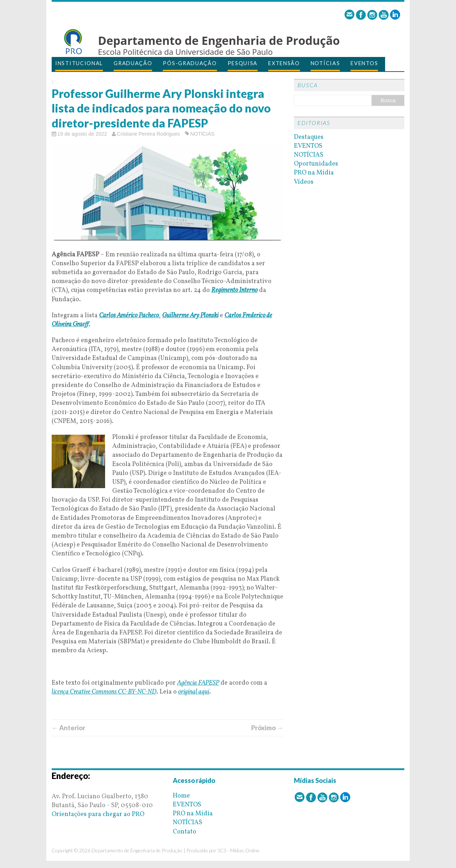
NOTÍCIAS (325, 63)
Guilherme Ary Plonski (190, 316)
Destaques (309, 137)
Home (181, 796)
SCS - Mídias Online (239, 850)
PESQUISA (243, 63)
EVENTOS (364, 63)
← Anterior (68, 728)
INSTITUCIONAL (79, 63)
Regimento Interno (234, 290)
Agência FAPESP (198, 683)
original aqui (194, 692)
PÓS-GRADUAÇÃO (190, 63)
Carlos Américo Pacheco (129, 316)
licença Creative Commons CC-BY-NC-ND (104, 692)
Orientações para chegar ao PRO (98, 814)
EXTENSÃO (284, 63)
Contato (185, 832)
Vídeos (304, 182)
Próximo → (267, 728)
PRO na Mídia (314, 173)
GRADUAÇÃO (133, 63)
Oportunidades (316, 164)
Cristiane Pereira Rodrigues (148, 134)
